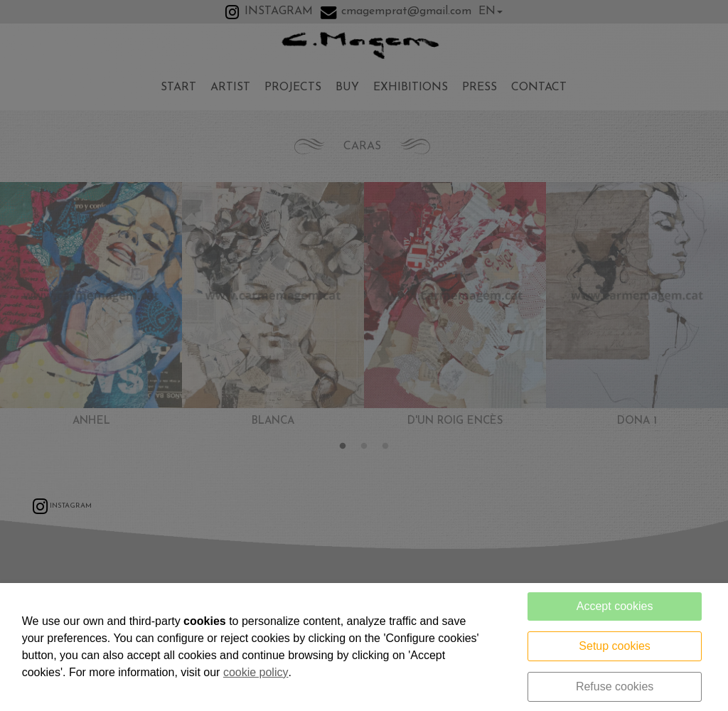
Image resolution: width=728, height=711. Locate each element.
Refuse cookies (615, 686)
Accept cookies (615, 606)
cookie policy (256, 672)
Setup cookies (615, 646)
